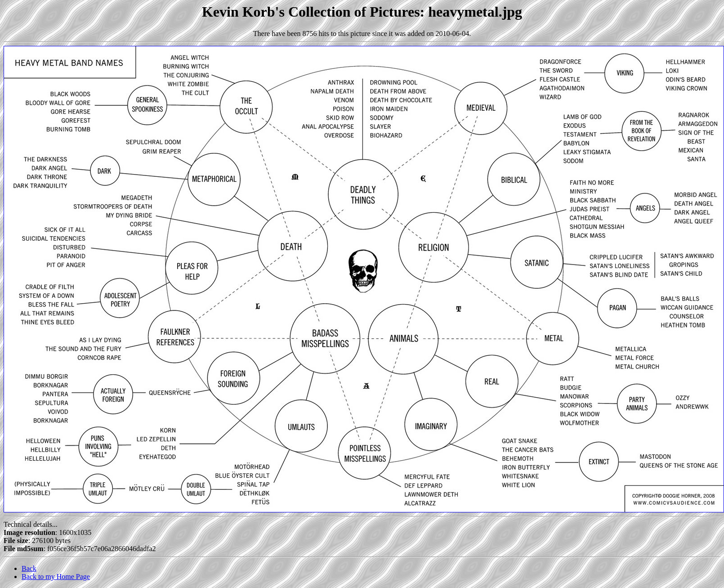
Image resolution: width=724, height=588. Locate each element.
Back (29, 568)
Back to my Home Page (56, 577)
